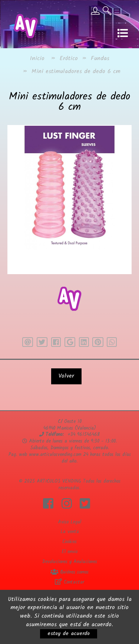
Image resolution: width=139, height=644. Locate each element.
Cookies (69, 542)
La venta (70, 532)
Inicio (37, 58)
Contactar (69, 582)
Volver (66, 376)
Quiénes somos (69, 572)
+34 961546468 (84, 435)
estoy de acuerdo (69, 634)
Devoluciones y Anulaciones (70, 562)
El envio (69, 552)
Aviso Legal (69, 522)
